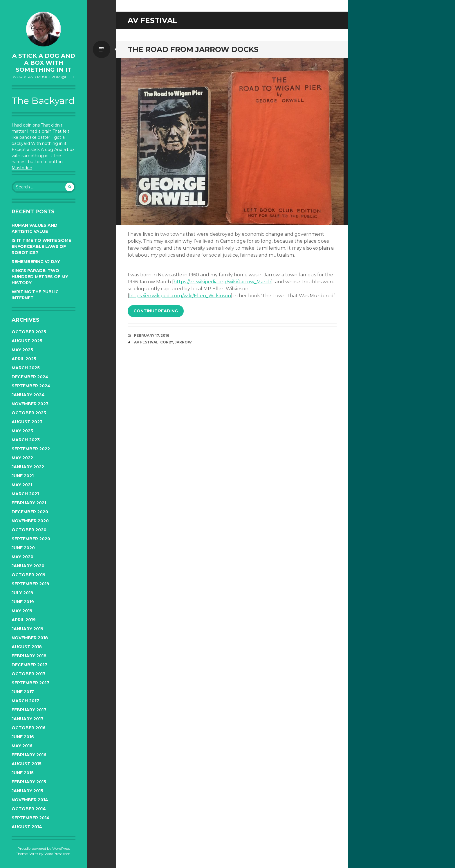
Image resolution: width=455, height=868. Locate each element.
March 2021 (25, 494)
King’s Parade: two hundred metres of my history (40, 277)
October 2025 (29, 332)
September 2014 (31, 818)
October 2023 (29, 413)
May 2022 (22, 458)
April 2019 (24, 620)
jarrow (183, 342)
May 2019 (22, 611)
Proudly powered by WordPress (44, 848)
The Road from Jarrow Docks (193, 49)
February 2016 (29, 755)
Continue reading (156, 311)
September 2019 (30, 584)
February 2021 (29, 503)
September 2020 (31, 539)
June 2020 (23, 548)
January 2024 (28, 395)
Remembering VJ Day (36, 262)
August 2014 (27, 827)
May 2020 (22, 557)
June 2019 (23, 602)
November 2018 (30, 638)
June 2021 (23, 476)
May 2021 (22, 485)
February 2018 (29, 656)
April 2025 (24, 359)
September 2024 (31, 386)
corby (167, 342)
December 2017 (29, 665)
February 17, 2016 (152, 335)
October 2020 (29, 530)
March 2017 (25, 701)
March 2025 (26, 368)
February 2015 (29, 782)
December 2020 (30, 512)
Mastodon (22, 168)
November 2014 (30, 800)
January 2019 (28, 629)
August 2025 (27, 341)
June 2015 (23, 773)
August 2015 (27, 764)
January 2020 (28, 566)
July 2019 (22, 593)
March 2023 (26, 440)
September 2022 (31, 449)
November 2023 (30, 404)
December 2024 (30, 377)
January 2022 (28, 467)
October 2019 (29, 575)
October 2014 (29, 809)
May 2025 (22, 350)
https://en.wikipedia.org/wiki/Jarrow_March (222, 282)
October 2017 (29, 674)
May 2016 (22, 746)
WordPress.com (57, 854)
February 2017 (29, 710)
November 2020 (30, 521)
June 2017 (23, 692)
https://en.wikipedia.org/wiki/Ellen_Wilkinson (180, 296)
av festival (146, 342)
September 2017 (30, 683)
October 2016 (29, 728)
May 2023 (22, 431)
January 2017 (28, 719)
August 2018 (27, 647)
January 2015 (27, 791)
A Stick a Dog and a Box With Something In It (44, 63)
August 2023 (27, 422)
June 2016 (23, 737)
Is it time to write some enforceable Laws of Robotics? (41, 246)
